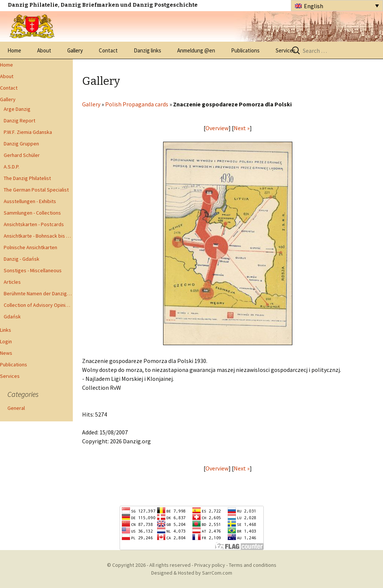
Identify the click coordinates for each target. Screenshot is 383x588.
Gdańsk (12, 317)
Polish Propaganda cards (137, 104)
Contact (108, 50)
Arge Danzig (17, 109)
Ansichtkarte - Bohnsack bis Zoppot (38, 236)
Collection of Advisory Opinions (38, 305)
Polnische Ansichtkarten (30, 247)
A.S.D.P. (12, 167)
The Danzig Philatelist (27, 178)
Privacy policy (210, 565)
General (16, 408)
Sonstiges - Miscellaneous (33, 270)
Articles (12, 282)
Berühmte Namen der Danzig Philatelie (38, 293)
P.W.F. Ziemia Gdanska (28, 132)
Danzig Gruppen (21, 144)
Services (285, 50)
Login (6, 341)
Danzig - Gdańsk (22, 259)
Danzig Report (20, 121)
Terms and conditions (253, 565)
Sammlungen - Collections (32, 213)
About (44, 50)
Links (6, 330)
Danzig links (147, 50)
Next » (242, 128)
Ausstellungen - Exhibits (30, 201)
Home (14, 50)
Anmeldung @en (196, 50)
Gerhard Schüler (22, 155)
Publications (245, 50)
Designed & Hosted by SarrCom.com (192, 573)
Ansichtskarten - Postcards (34, 224)
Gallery (75, 50)
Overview (217, 128)
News (6, 353)
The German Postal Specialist (36, 190)
